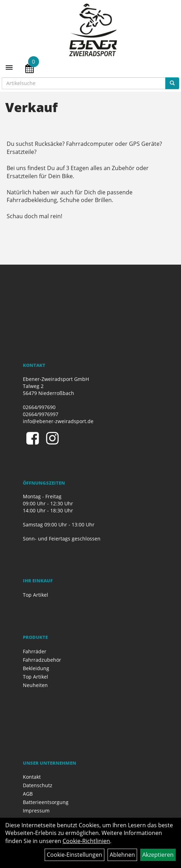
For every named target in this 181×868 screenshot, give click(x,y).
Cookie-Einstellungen (75, 855)
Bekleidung (36, 668)
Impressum (36, 811)
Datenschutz (38, 785)
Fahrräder (35, 651)
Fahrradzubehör (42, 660)
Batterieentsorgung (46, 802)
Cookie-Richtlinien (86, 841)
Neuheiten (35, 685)
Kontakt (32, 777)
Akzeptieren (158, 855)
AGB (28, 794)
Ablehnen (122, 855)
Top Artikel (35, 595)
